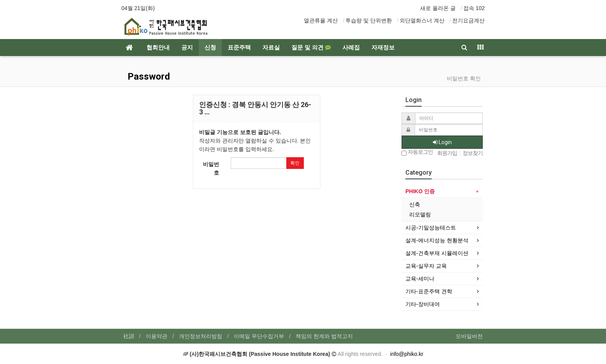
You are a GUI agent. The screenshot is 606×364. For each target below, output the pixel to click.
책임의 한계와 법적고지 (324, 336)
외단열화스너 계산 (422, 20)
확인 (295, 163)
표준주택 (239, 48)
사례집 (351, 48)
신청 (210, 48)
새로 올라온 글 (438, 8)
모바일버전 (469, 336)
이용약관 (157, 336)
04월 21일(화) (138, 8)
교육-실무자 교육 (426, 266)
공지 (187, 48)
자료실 (271, 48)
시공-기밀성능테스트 (431, 228)
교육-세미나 (420, 279)
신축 (415, 204)
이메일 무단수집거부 (259, 336)
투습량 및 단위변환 (369, 20)
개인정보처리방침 (201, 336)
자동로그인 (417, 152)
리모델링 (420, 214)
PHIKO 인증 (420, 191)
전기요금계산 (468, 20)
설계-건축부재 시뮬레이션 (437, 253)
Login (442, 142)
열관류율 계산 (321, 20)
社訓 (129, 336)
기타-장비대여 (423, 304)
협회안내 (158, 48)
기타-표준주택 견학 (429, 291)
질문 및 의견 (311, 48)
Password (148, 77)
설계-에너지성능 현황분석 (437, 240)
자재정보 (383, 48)
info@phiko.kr (407, 354)
